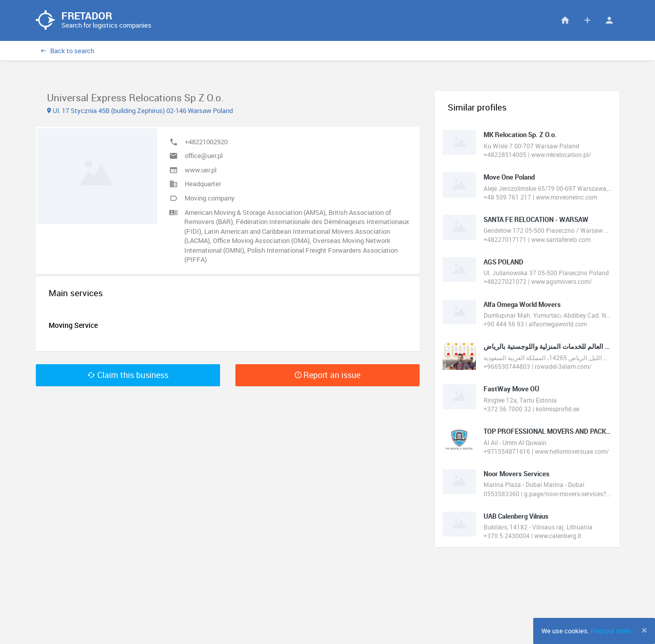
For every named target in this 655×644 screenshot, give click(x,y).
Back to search (68, 51)
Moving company (210, 198)
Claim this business (128, 375)
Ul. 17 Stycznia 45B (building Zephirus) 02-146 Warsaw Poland (140, 110)
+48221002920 (206, 142)
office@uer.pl (204, 156)
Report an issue (327, 375)
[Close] (645, 630)
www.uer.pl (201, 170)
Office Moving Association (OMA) (261, 241)
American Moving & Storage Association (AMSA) (255, 212)
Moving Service (73, 325)
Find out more (611, 631)
